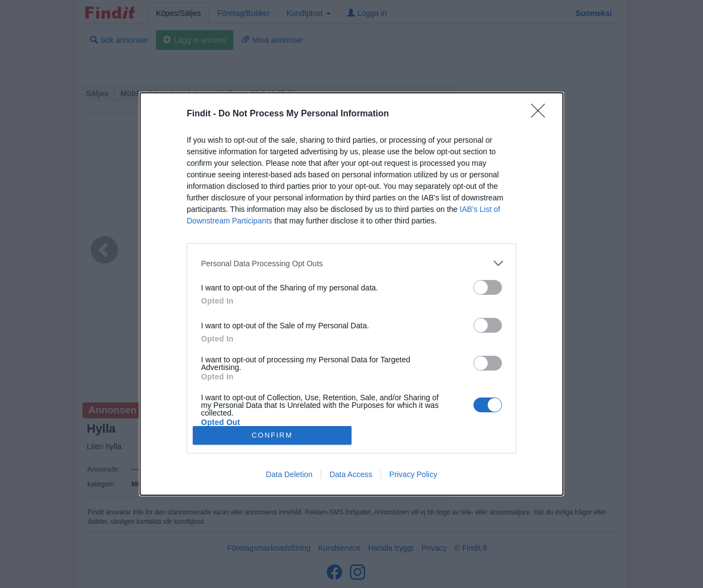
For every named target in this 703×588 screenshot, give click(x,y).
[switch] (488, 287)
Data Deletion (289, 474)
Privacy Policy (413, 474)
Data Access (351, 474)
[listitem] (351, 263)
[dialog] (351, 294)
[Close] (542, 114)
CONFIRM (272, 435)
